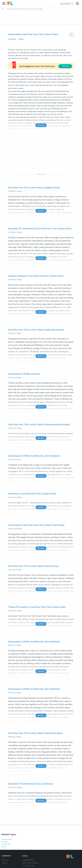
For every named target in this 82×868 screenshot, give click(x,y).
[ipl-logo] (10, 4)
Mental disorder (6, 829)
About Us (5, 845)
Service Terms (27, 856)
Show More (41, 110)
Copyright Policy (28, 845)
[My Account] (78, 3)
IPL (3, 9)
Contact (4, 848)
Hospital (4, 831)
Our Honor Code (28, 850)
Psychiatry (5, 826)
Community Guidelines (31, 848)
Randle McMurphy (7, 824)
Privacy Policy (27, 853)
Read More (41, 195)
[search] (72, 4)
